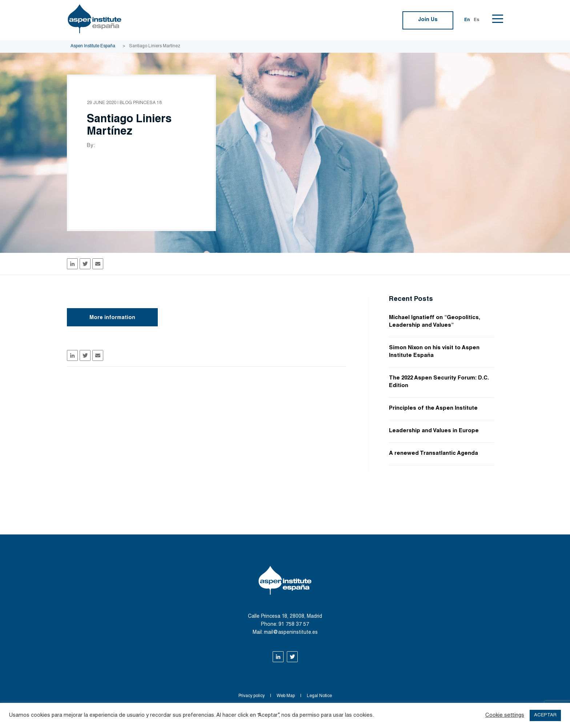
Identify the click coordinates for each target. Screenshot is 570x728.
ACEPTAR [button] (545, 715)
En (467, 20)
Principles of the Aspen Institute (433, 408)
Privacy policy (252, 696)
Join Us (428, 20)
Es (477, 20)
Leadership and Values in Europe (434, 431)
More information (112, 318)
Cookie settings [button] (505, 715)
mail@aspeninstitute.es (291, 633)
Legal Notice (319, 696)
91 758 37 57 (294, 625)
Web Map (286, 696)
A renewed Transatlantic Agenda (433, 453)
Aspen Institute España (93, 46)
